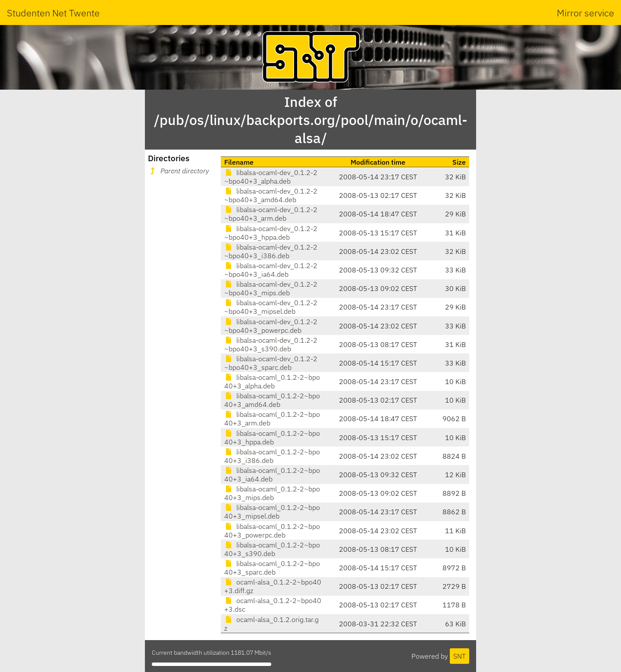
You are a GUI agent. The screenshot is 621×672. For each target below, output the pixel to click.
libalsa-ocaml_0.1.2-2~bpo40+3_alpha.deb (272, 381)
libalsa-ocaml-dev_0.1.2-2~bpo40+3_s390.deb (271, 344)
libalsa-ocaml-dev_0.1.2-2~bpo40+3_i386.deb (271, 251)
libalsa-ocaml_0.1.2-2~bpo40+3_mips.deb (272, 493)
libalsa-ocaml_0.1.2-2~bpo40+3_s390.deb (272, 549)
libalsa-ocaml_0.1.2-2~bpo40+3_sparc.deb (272, 568)
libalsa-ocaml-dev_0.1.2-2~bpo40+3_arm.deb (271, 214)
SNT (459, 656)
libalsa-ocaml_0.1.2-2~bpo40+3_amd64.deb (272, 400)
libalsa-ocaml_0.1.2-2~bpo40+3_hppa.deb (272, 438)
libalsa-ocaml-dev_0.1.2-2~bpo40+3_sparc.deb (271, 363)
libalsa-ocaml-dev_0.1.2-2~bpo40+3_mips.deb (271, 288)
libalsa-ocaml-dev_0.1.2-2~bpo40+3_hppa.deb (271, 233)
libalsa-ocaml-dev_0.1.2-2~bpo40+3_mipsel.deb (271, 307)
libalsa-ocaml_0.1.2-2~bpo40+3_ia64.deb (272, 475)
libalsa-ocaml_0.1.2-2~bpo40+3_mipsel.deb (272, 512)
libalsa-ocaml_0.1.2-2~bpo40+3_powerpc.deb (272, 531)
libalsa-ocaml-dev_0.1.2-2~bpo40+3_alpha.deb (271, 177)
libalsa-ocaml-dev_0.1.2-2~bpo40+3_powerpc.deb (271, 326)
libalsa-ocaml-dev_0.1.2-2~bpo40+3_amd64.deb (271, 195)
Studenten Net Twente (53, 13)
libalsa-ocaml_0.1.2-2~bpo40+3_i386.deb (272, 456)
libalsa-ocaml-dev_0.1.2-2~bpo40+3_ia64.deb (271, 270)
